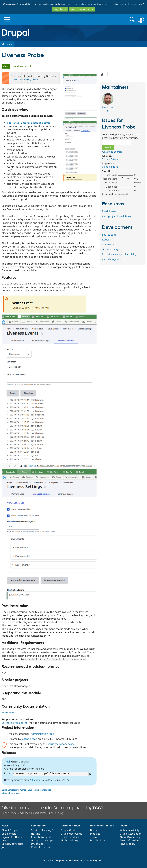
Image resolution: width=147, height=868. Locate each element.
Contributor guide (42, 837)
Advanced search (112, 152)
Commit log (109, 244)
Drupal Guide (68, 830)
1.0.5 (7, 761)
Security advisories (13, 844)
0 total (115, 167)
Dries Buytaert (95, 860)
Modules (7, 44)
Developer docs (70, 837)
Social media (9, 833)
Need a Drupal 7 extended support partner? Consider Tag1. (33, 813)
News (5, 826)
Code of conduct (41, 847)
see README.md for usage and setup (29, 123)
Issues (106, 240)
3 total (115, 159)
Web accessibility (129, 830)
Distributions (98, 840)
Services (36, 830)
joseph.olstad (29, 739)
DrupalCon (37, 844)
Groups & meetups (42, 840)
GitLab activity (110, 249)
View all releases (11, 793)
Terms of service (129, 840)
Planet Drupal (10, 830)
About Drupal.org (130, 837)
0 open (106, 167)
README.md (9, 712)
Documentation (70, 826)
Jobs (4, 847)
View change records (114, 259)
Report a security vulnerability (119, 254)
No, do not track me (82, 9)
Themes (95, 837)
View (7, 66)
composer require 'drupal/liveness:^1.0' (51, 774)
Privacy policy (127, 844)
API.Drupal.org (69, 840)
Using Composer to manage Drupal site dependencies (26, 790)
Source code (109, 235)
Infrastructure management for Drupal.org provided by (53, 807)
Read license (109, 211)
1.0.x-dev (35, 780)
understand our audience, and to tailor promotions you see (108, 4)
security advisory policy (25, 79)
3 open (106, 159)
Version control (22, 66)
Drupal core (97, 830)
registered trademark (69, 860)
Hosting (36, 833)
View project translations (116, 216)
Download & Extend (102, 826)
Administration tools (43, 734)
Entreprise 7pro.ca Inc (14, 723)
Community (38, 826)
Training (47, 830)
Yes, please (60, 9)
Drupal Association (131, 833)
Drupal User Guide (71, 833)
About (123, 826)
